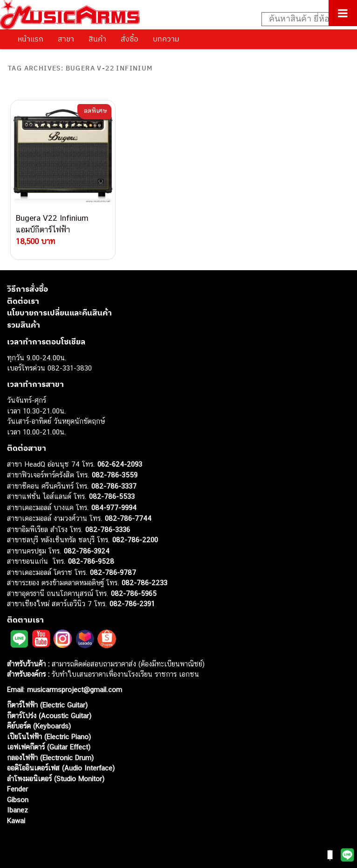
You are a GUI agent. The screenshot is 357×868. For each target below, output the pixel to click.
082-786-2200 (135, 540)
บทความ (166, 39)
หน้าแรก (31, 39)
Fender (17, 789)
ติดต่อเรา (23, 301)
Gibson (18, 800)
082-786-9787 (113, 572)
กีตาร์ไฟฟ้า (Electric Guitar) (47, 705)
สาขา (66, 39)
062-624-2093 (120, 464)
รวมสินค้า (24, 325)
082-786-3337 (114, 486)
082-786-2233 (144, 583)
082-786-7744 (128, 518)
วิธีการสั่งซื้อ (27, 289)
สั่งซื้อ (130, 39)
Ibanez (17, 810)
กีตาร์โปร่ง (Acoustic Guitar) (49, 716)
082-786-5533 (112, 496)
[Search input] (304, 19)
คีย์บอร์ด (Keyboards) (39, 726)
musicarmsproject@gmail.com (73, 689)
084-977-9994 (114, 507)
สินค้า (97, 39)
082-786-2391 (132, 604)
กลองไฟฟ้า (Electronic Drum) (50, 758)
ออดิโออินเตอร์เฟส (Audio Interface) (61, 768)
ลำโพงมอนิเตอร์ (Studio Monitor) (56, 779)
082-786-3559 (115, 475)
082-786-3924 (87, 551)
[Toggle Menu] (343, 13)
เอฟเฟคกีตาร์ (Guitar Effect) (49, 747)
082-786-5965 (134, 593)
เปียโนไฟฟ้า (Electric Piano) (49, 737)
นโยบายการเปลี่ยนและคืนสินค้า (59, 313)
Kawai (16, 821)
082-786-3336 (108, 529)
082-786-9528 (91, 561)
